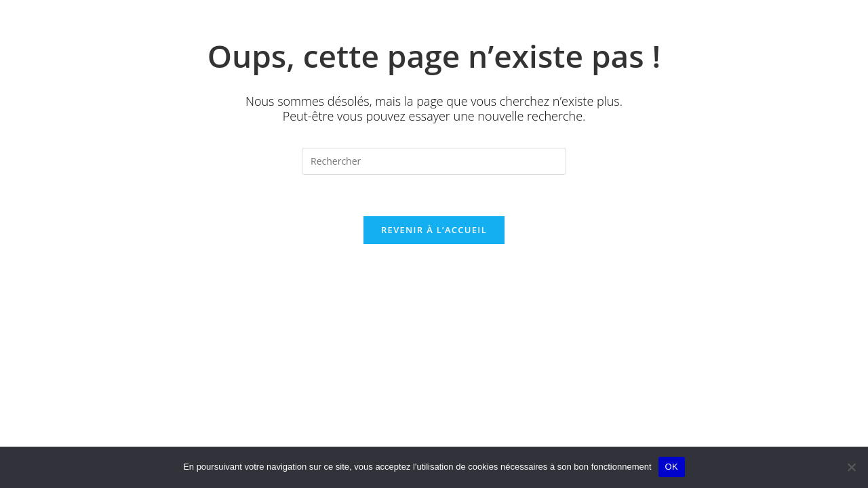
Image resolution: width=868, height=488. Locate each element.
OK (672, 467)
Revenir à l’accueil (434, 230)
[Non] (851, 467)
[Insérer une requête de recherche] (434, 161)
